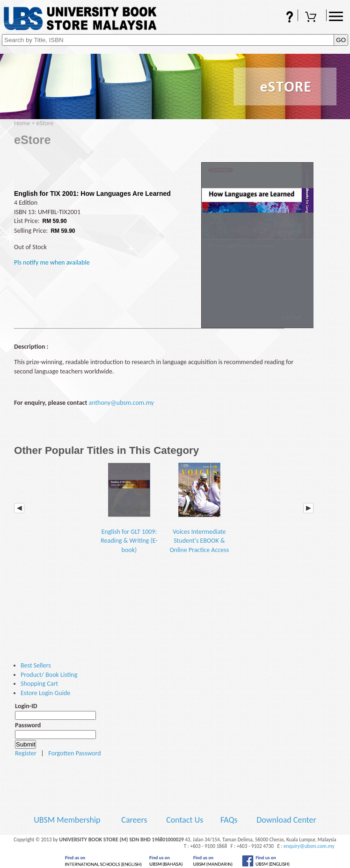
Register (26, 753)
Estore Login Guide (45, 693)
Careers (134, 820)
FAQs (284, 18)
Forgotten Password (74, 753)
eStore (45, 123)
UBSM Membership (68, 820)
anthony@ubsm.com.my (121, 403)
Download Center (286, 820)
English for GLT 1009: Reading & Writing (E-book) (129, 508)
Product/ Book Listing (49, 675)
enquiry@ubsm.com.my (309, 846)
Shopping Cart (312, 18)
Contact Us (186, 820)
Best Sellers (36, 665)
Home (22, 123)
